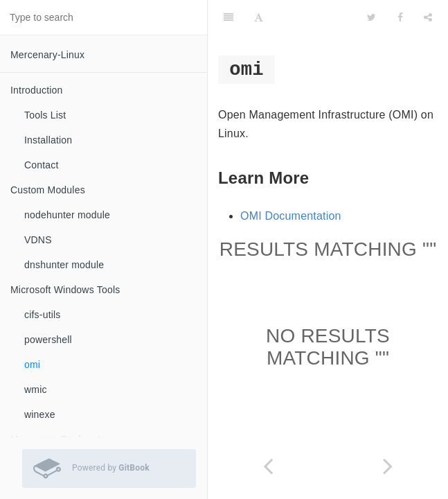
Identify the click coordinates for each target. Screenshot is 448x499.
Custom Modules (48, 190)
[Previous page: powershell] (268, 466)
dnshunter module (64, 265)
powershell (48, 340)
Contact (42, 165)
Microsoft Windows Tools (65, 290)
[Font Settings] (259, 17)
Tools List (45, 115)
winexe (40, 414)
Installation (48, 140)
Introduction (37, 90)
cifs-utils (43, 315)
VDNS (38, 240)
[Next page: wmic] (388, 466)
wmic (36, 389)
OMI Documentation (291, 216)
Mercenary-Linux (47, 55)
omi (32, 365)
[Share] (428, 17)
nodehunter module (67, 215)
